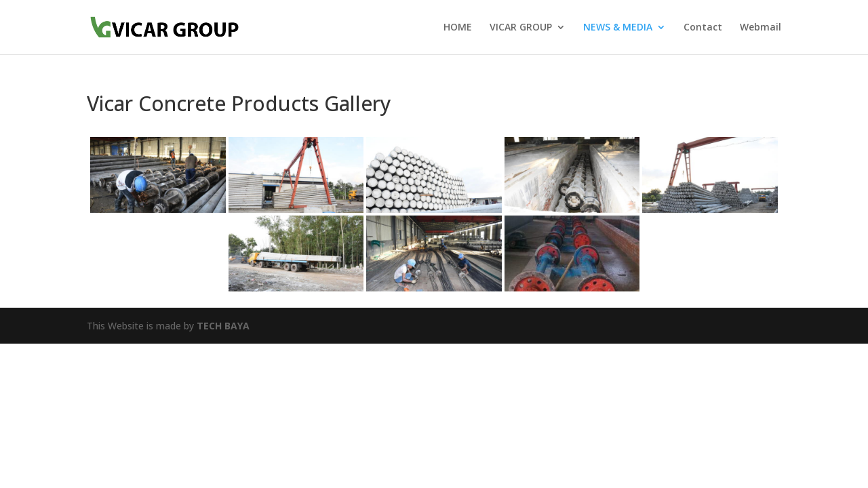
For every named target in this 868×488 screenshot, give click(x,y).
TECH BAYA (223, 326)
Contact (703, 28)
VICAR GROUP (521, 28)
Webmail (761, 28)
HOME (458, 28)
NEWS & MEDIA (618, 28)
